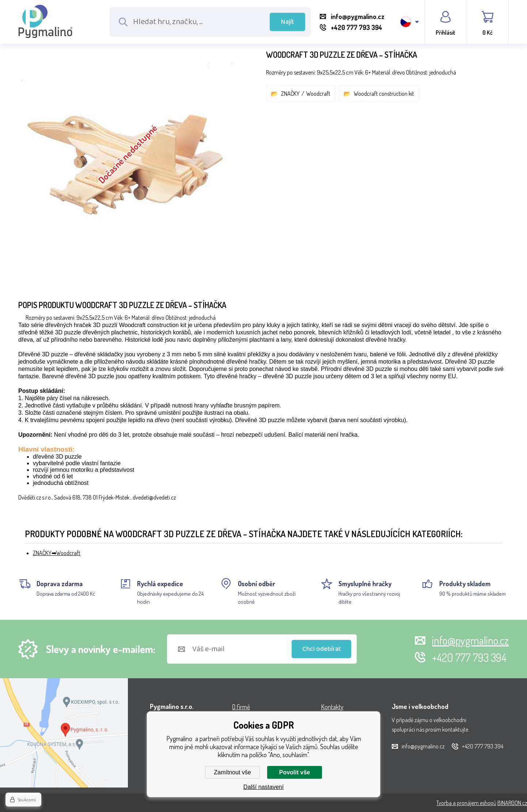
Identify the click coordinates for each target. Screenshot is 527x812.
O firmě (241, 707)
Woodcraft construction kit (384, 94)
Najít (288, 22)
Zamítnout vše (232, 772)
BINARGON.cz (512, 803)
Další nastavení (263, 787)
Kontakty (332, 707)
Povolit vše (295, 772)
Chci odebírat (322, 649)
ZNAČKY (290, 94)
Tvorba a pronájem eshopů (466, 803)
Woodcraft (318, 94)
